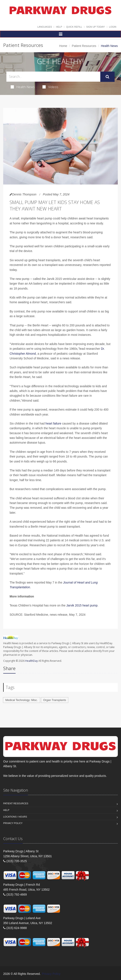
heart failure (53, 423)
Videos (50, 87)
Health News (23, 87)
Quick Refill (74, 27)
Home (63, 46)
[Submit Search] (107, 77)
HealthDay (31, 661)
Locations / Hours (15, 817)
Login (113, 27)
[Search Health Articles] (53, 77)
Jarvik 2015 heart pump (82, 605)
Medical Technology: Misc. (22, 700)
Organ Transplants (55, 700)
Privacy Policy (13, 823)
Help (59, 27)
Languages (45, 27)
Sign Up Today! (96, 27)
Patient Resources (84, 46)
